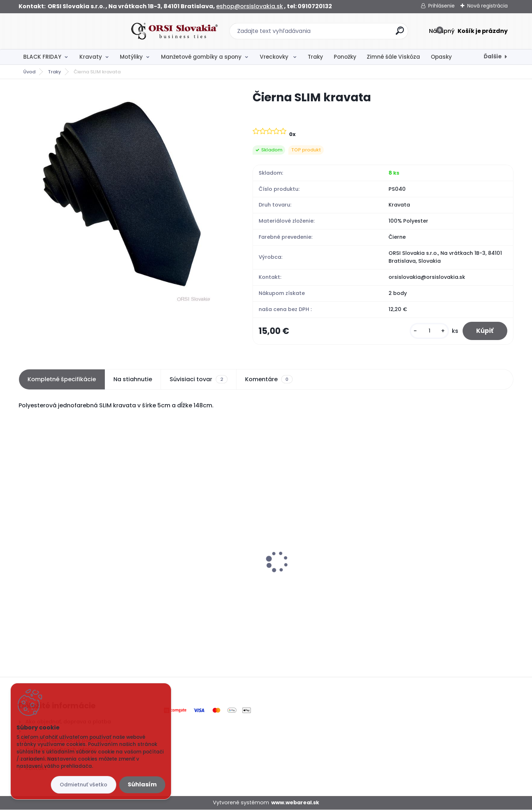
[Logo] (62, 31)
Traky (315, 57)
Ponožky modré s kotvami (434, 552)
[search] (344, 33)
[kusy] (428, 331)
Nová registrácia (487, 6)
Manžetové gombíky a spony (201, 57)
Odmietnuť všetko (84, 785)
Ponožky (345, 57)
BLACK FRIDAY (42, 57)
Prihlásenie (441, 6)
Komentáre (269, 380)
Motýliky (131, 57)
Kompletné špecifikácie (62, 380)
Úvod (29, 72)
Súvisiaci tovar (198, 380)
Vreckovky (275, 57)
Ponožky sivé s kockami (56, 552)
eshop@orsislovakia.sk (250, 6)
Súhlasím (142, 784)
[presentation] (24, 551)
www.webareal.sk (295, 803)
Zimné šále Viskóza (393, 57)
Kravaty (91, 57)
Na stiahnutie (133, 380)
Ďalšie (493, 56)
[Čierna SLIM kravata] (124, 197)
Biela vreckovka (170, 569)
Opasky (441, 57)
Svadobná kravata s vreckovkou (319, 556)
